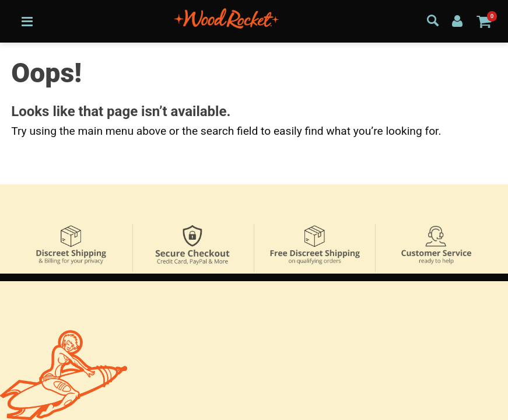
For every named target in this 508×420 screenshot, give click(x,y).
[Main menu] (27, 21)
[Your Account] (457, 20)
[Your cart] (484, 21)
